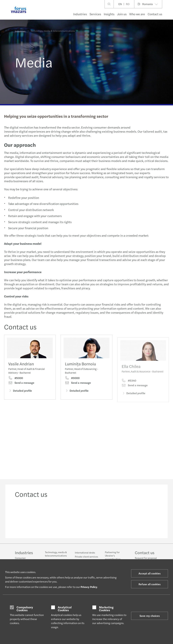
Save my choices (150, 616)
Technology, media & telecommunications (56, 554)
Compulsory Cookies (25, 609)
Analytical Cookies (65, 609)
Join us (122, 14)
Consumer (20, 558)
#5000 (16, 379)
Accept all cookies (150, 573)
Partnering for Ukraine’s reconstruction (113, 555)
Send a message (21, 384)
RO (128, 4)
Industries (80, 14)
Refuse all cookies (150, 584)
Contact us (155, 14)
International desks (85, 552)
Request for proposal (146, 558)
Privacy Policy (89, 587)
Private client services (86, 557)
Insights (109, 14)
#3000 (72, 384)
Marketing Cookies (106, 609)
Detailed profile (20, 391)
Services (95, 14)
